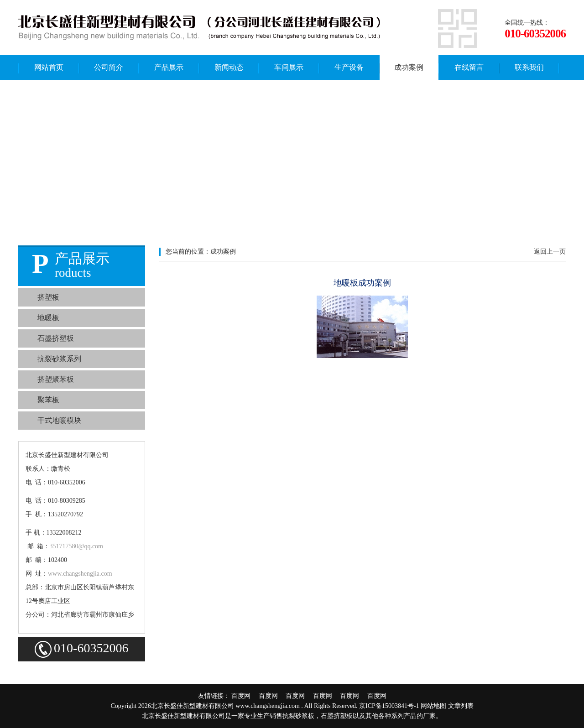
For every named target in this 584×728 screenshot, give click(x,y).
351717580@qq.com (77, 546)
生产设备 (349, 67)
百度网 (244, 696)
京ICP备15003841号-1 (389, 706)
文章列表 (461, 706)
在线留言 (469, 67)
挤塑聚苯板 (56, 379)
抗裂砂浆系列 (59, 359)
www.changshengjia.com (80, 574)
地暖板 (48, 318)
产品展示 (169, 67)
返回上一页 (550, 252)
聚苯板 (48, 400)
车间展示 (289, 67)
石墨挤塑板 (56, 338)
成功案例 (409, 67)
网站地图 (433, 706)
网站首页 (49, 67)
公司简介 (109, 67)
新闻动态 (229, 67)
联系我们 (529, 67)
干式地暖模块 (59, 420)
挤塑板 (48, 297)
